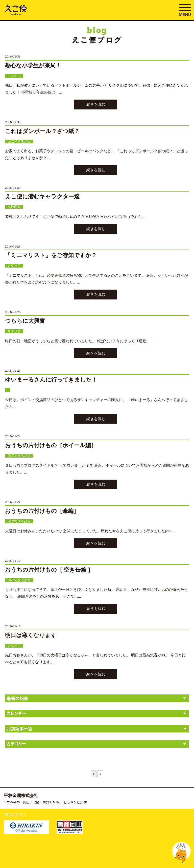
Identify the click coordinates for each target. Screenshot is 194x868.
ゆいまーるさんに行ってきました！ (51, 380)
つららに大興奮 (25, 321)
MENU (185, 9)
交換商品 (14, 207)
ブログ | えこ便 (16, 10)
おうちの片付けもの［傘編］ (42, 511)
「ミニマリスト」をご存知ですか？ (51, 255)
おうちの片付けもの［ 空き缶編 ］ (49, 570)
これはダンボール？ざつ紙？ (42, 131)
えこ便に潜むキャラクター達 (42, 196)
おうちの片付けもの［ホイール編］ (51, 445)
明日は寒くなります (31, 635)
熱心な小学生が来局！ (33, 65)
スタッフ (14, 76)
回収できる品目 (19, 141)
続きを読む (96, 104)
